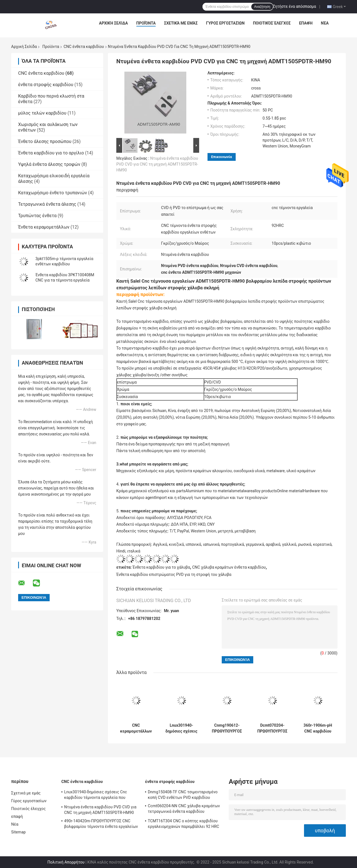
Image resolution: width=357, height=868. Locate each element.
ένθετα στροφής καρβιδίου (46, 85)
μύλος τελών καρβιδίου (42, 113)
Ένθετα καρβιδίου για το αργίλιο (51, 153)
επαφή (306, 23)
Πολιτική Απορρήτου (66, 862)
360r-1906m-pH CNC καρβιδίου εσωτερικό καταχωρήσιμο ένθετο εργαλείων (318, 728)
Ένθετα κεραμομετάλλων (44, 227)
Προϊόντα (146, 23)
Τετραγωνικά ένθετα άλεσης (47, 204)
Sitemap (18, 832)
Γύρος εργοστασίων (225, 23)
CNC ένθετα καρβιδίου (84, 47)
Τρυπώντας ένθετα (37, 216)
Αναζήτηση (262, 7)
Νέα (325, 23)
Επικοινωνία (222, 157)
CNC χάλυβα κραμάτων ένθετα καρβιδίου (229, 567)
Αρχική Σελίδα (113, 23)
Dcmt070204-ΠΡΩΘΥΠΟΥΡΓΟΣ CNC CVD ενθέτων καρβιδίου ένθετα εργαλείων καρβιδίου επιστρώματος (272, 728)
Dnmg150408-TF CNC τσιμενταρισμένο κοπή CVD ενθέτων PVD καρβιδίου (183, 795)
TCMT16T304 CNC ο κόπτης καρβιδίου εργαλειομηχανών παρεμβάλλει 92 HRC (184, 824)
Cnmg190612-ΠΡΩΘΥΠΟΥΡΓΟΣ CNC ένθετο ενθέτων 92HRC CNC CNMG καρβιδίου (227, 728)
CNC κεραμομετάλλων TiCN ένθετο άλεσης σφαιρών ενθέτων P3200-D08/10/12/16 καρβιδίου (136, 728)
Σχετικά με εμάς (181, 23)
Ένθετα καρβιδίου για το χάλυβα (161, 567)
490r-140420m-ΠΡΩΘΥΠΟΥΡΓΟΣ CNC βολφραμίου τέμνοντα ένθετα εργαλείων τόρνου (101, 825)
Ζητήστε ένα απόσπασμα (294, 6)
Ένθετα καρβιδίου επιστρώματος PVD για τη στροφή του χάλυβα (174, 574)
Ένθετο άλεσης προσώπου (45, 141)
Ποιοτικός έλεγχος (272, 23)
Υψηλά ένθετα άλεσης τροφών (49, 164)
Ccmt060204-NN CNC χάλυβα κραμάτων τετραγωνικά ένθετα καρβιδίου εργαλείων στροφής (184, 809)
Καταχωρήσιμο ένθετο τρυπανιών (53, 193)
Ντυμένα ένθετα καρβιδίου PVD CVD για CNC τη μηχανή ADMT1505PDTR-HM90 (157, 164)
